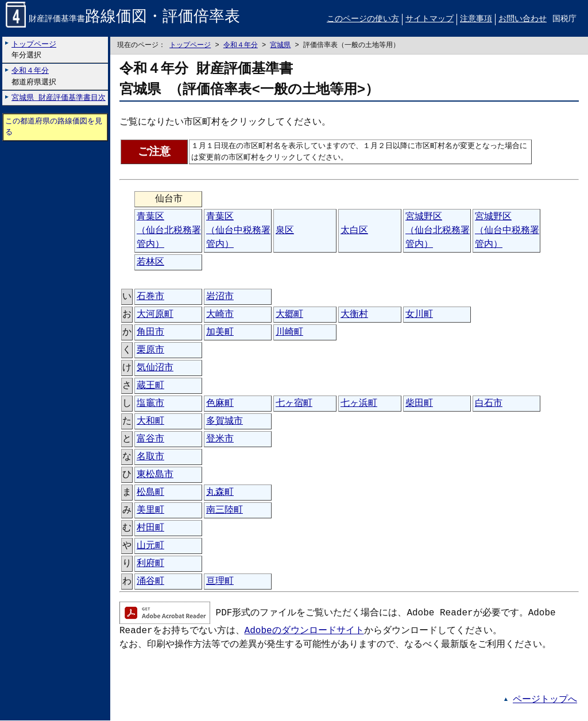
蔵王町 (150, 386)
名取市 (150, 458)
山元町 (150, 546)
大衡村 (354, 315)
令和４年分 (241, 46)
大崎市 (220, 315)
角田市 (150, 333)
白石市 (489, 404)
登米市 (220, 440)
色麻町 (220, 404)
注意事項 (476, 19)
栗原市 (150, 351)
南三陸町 (225, 511)
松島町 (150, 493)
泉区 (285, 231)
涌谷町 (150, 582)
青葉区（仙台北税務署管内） (169, 231)
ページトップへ (545, 700)
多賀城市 (225, 422)
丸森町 (220, 493)
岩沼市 (220, 297)
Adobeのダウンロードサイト (304, 631)
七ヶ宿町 (294, 404)
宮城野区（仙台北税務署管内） (438, 231)
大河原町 (155, 315)
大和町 (150, 422)
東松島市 (155, 475)
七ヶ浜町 (359, 404)
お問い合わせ (523, 19)
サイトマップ (430, 19)
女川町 (419, 315)
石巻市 (150, 297)
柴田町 (419, 404)
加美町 (220, 333)
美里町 (150, 511)
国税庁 (564, 19)
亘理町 (220, 582)
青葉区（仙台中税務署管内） (238, 231)
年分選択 (34, 50)
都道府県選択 (34, 77)
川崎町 (289, 333)
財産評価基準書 (123, 20)
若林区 (150, 263)
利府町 (150, 564)
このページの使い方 (363, 19)
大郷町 (289, 315)
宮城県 (280, 46)
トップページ (190, 46)
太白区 (354, 231)
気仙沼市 (155, 369)
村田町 (150, 529)
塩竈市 (150, 404)
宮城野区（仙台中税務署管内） (507, 231)
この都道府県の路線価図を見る (54, 127)
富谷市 (150, 440)
